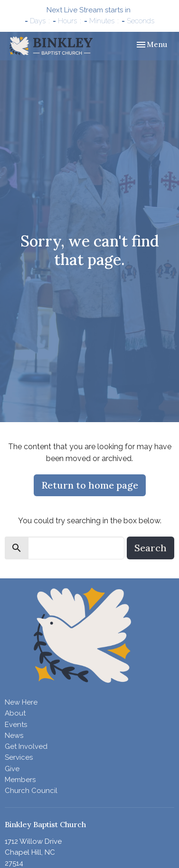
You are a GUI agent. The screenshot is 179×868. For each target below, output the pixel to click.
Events (16, 725)
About (15, 713)
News (14, 736)
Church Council (31, 791)
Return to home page (90, 485)
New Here (21, 702)
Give (12, 769)
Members (20, 780)
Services (19, 757)
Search (151, 548)
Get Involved (26, 746)
